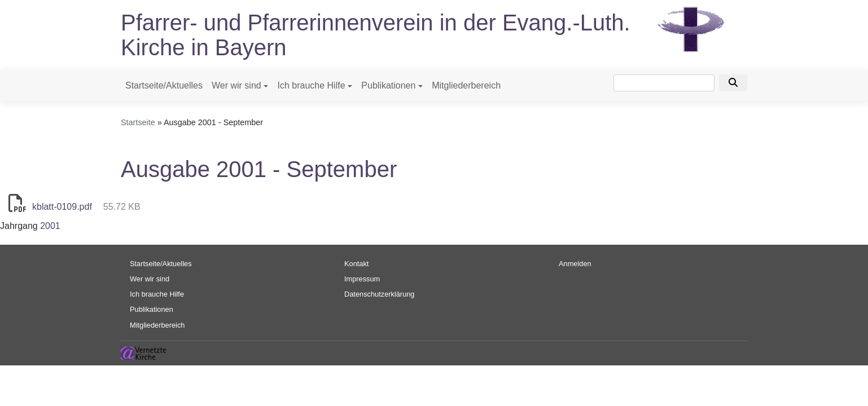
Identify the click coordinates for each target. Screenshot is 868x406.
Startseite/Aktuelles (164, 85)
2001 (50, 226)
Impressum (362, 279)
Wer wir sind (236, 85)
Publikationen (388, 85)
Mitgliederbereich (466, 85)
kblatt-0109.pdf (62, 207)
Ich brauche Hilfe (311, 85)
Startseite (138, 122)
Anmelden (575, 264)
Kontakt (356, 264)
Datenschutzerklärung (379, 294)
